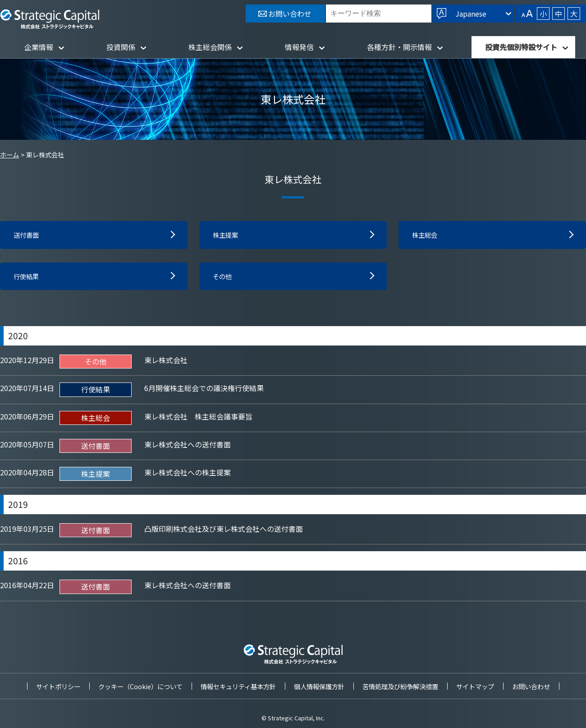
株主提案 (227, 235)
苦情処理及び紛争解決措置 (400, 686)
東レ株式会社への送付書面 (188, 447)
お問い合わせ (531, 686)
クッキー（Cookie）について (140, 686)
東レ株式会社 (166, 362)
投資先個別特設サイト (521, 47)
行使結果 (28, 278)
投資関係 (121, 47)
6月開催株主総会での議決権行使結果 (204, 390)
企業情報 (39, 47)
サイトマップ (475, 686)
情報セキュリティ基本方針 (238, 686)
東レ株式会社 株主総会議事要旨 (198, 418)
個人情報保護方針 (319, 686)
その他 (224, 278)
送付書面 (28, 235)
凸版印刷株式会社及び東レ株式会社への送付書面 (224, 531)
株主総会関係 (210, 47)
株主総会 (426, 235)
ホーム (9, 154)
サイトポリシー (58, 686)
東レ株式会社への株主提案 (188, 475)
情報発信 (299, 47)
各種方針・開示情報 (399, 47)
